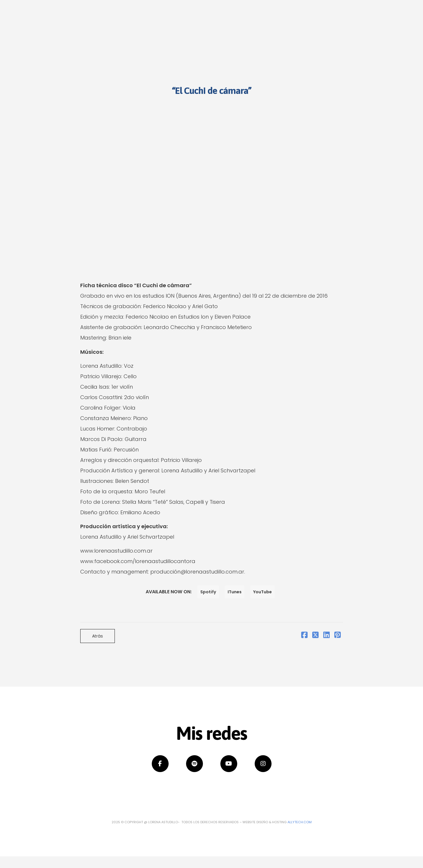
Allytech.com (300, 822)
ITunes (235, 592)
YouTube (263, 592)
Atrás (98, 636)
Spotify (208, 592)
